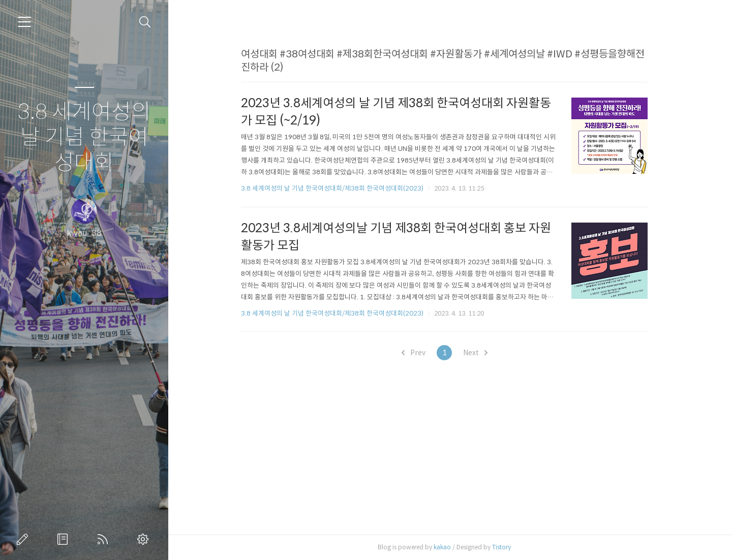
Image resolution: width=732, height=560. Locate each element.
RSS (105, 539)
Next (481, 353)
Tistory (508, 547)
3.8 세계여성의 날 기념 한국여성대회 (84, 137)
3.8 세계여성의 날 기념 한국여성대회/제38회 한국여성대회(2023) (338, 188)
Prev (419, 353)
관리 (145, 539)
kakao (448, 547)
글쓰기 (24, 539)
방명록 (65, 539)
